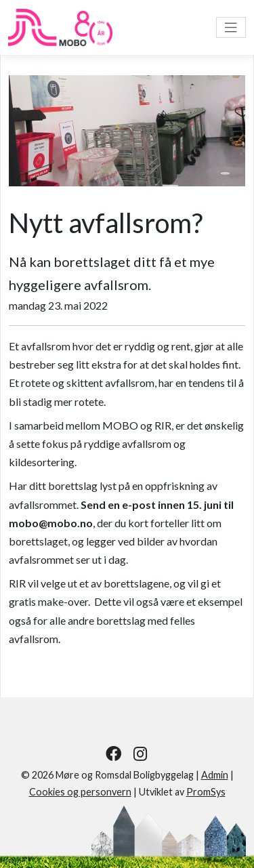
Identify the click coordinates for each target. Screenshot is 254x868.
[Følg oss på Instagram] (141, 753)
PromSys (206, 792)
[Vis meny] (231, 27)
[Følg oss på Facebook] (113, 753)
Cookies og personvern (80, 792)
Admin (215, 775)
